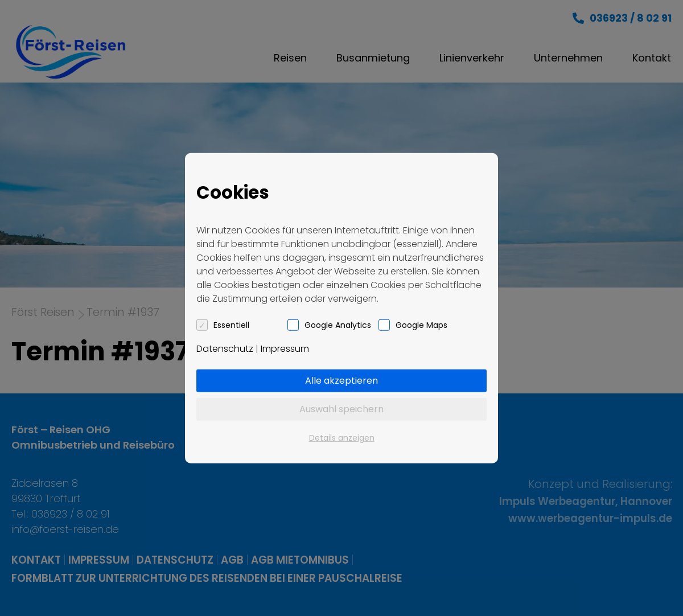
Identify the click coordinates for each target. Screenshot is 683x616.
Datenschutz (225, 348)
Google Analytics (338, 325)
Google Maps (421, 325)
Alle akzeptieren (341, 380)
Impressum (285, 348)
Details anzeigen (342, 437)
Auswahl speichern (341, 408)
